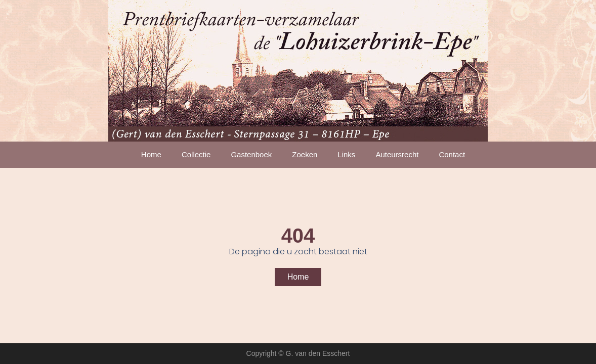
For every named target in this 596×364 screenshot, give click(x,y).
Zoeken (305, 154)
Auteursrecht (397, 154)
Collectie (196, 154)
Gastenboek (251, 154)
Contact (452, 154)
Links (346, 154)
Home (151, 154)
